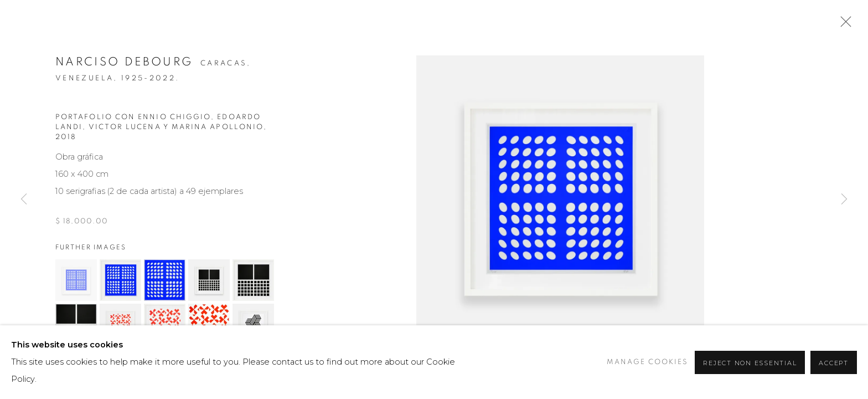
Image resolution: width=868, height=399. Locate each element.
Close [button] (843, 25)
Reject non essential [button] (750, 363)
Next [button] (844, 199)
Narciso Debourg (124, 62)
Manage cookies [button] (647, 362)
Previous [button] (24, 199)
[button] (76, 280)
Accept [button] (834, 363)
